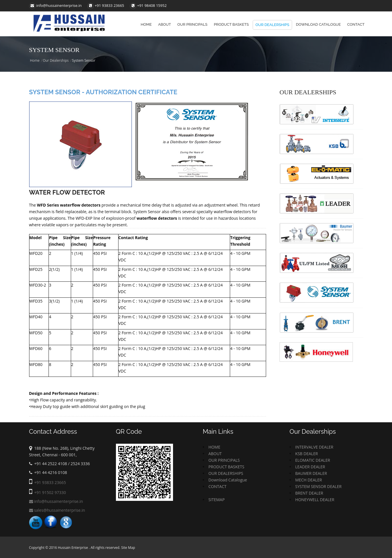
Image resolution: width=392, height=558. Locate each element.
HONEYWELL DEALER (315, 500)
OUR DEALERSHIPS (226, 473)
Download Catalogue (318, 24)
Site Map (128, 548)
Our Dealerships (272, 25)
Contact (356, 24)
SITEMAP (217, 500)
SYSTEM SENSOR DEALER (318, 486)
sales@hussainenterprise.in (57, 510)
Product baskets (231, 24)
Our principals (192, 24)
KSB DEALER (306, 454)
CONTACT (217, 486)
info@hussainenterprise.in (56, 5)
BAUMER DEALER (311, 473)
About (165, 24)
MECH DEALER (309, 480)
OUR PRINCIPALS (224, 460)
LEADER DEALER (310, 467)
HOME (214, 447)
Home (146, 24)
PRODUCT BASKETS (226, 467)
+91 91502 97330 (50, 492)
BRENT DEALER (309, 493)
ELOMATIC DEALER (313, 460)
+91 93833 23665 (109, 5)
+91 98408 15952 (152, 5)
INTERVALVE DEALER (314, 447)
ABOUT (215, 454)
